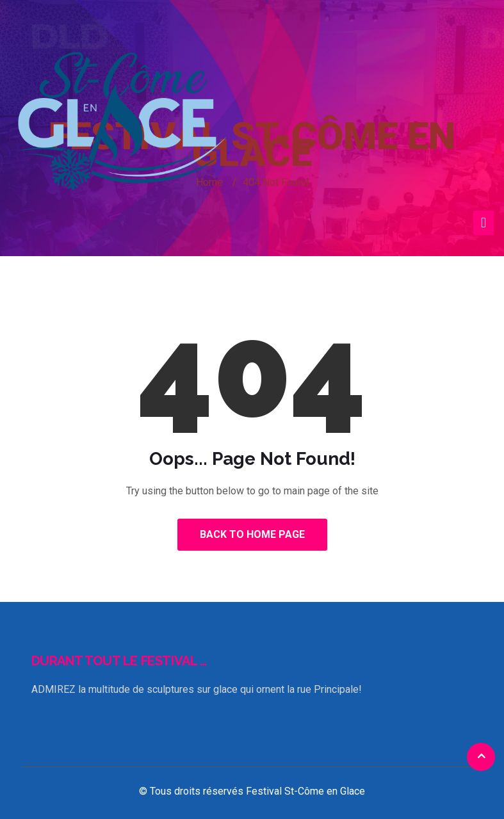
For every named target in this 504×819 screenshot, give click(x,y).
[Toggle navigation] (484, 223)
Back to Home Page (252, 534)
